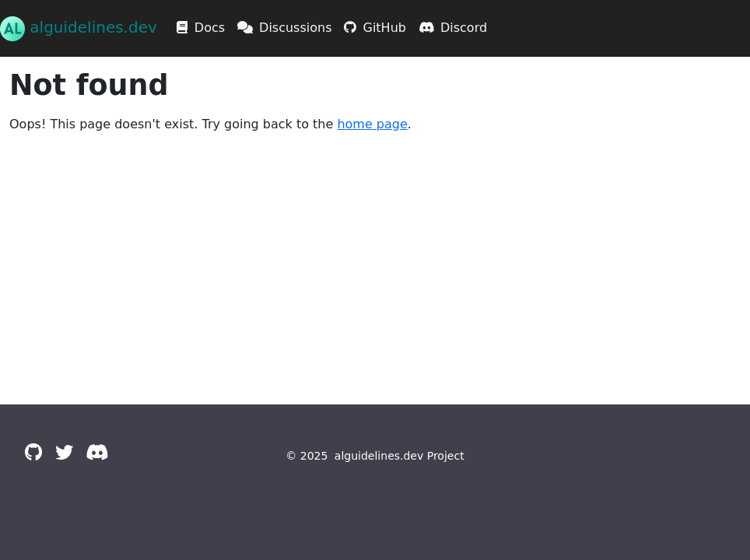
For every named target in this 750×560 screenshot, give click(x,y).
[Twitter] (64, 452)
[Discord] (97, 452)
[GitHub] (34, 452)
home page (372, 124)
